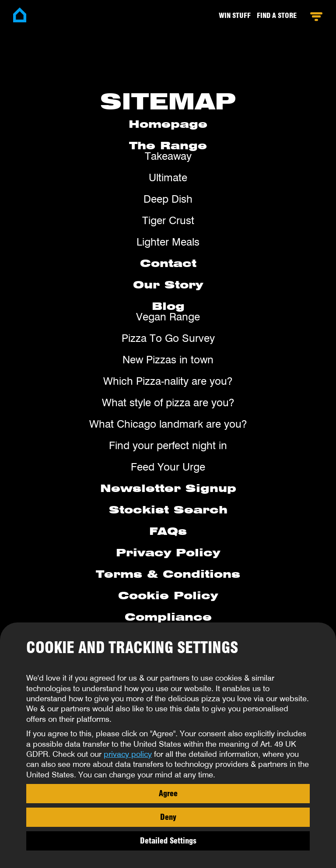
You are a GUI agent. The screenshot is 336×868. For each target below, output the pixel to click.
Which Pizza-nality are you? (168, 381)
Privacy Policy (168, 553)
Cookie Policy (168, 596)
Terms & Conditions (168, 574)
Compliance (168, 617)
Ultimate (168, 177)
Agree (168, 793)
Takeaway (168, 156)
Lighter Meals (168, 242)
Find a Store (277, 16)
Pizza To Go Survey (168, 338)
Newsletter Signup (168, 488)
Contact (168, 263)
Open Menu (316, 17)
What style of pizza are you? (168, 402)
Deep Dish (168, 199)
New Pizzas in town (168, 360)
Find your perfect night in (168, 445)
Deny (168, 817)
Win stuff (235, 16)
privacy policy (128, 754)
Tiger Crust (168, 220)
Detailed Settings (168, 840)
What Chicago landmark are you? (168, 424)
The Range (168, 146)
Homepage (168, 124)
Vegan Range (168, 317)
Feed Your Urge (168, 467)
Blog (168, 306)
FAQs (168, 531)
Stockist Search (168, 510)
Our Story (168, 285)
